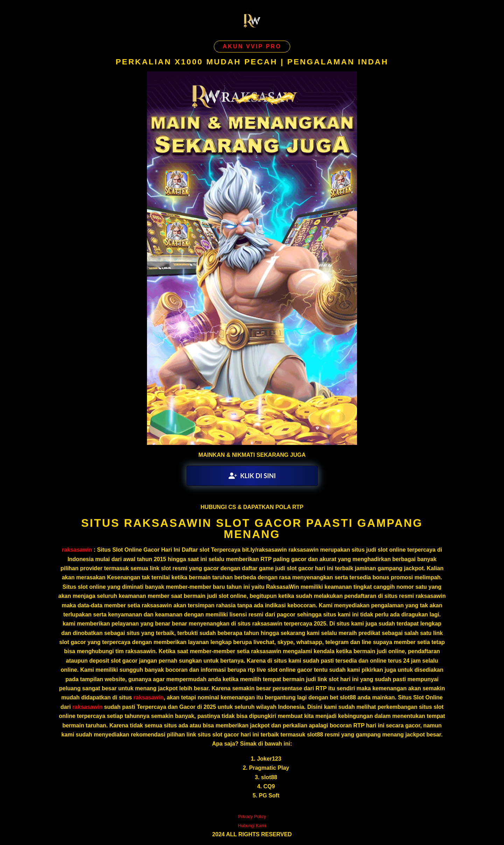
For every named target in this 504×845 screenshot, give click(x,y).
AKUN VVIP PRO (252, 46)
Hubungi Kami (252, 826)
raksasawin (77, 550)
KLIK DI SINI (252, 476)
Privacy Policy (252, 816)
